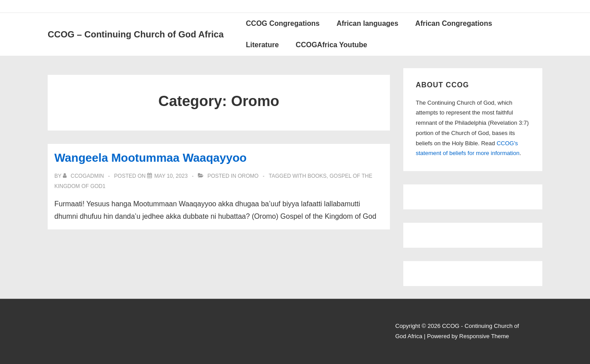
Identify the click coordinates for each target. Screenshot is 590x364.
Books (317, 176)
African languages (367, 23)
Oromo (248, 176)
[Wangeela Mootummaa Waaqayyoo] (171, 176)
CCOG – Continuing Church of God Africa (136, 34)
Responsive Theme (484, 336)
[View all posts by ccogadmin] (84, 176)
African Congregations (454, 23)
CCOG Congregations (283, 23)
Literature (262, 45)
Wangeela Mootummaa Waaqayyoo (151, 158)
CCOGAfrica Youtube (332, 45)
